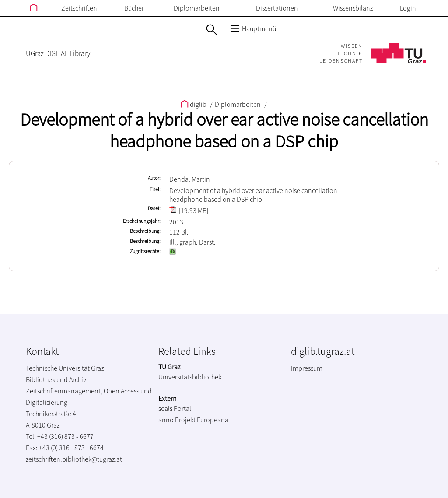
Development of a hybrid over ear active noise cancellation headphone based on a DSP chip (224, 130)
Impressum (307, 368)
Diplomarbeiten (197, 8)
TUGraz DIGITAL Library (56, 53)
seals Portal (175, 408)
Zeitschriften (79, 8)
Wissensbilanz (353, 8)
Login (408, 8)
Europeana (213, 420)
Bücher (134, 8)
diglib (194, 104)
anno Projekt (177, 420)
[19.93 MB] (189, 210)
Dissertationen (277, 8)
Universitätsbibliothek (190, 377)
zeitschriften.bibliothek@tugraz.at (74, 459)
